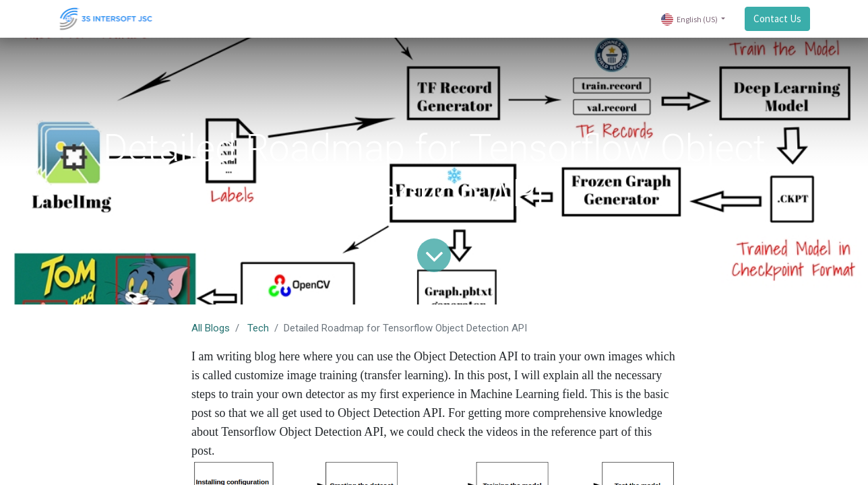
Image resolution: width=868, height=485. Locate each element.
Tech (258, 328)
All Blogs (211, 328)
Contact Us (775, 19)
